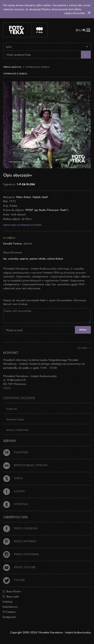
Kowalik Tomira (12, 243)
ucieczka (13, 258)
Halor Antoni (23, 197)
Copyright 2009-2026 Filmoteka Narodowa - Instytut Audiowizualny (50, 632)
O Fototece (9, 612)
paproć (24, 258)
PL (84, 30)
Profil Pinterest (20, 541)
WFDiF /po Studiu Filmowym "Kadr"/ (47, 210)
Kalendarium (10, 607)
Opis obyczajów (18, 175)
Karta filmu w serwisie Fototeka (22, 225)
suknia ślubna (55, 258)
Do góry (84, 348)
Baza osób (11, 597)
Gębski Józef (40, 197)
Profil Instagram (21, 554)
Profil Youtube (19, 567)
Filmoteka (16, 452)
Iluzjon (14, 491)
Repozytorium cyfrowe (25, 465)
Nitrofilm (15, 504)
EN (78, 30)
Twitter (14, 580)
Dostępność (9, 617)
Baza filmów (12, 592)
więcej (7, 388)
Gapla (13, 478)
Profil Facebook (20, 528)
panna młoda (38, 258)
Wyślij (83, 330)
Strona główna (12, 67)
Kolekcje (7, 602)
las (5, 258)
